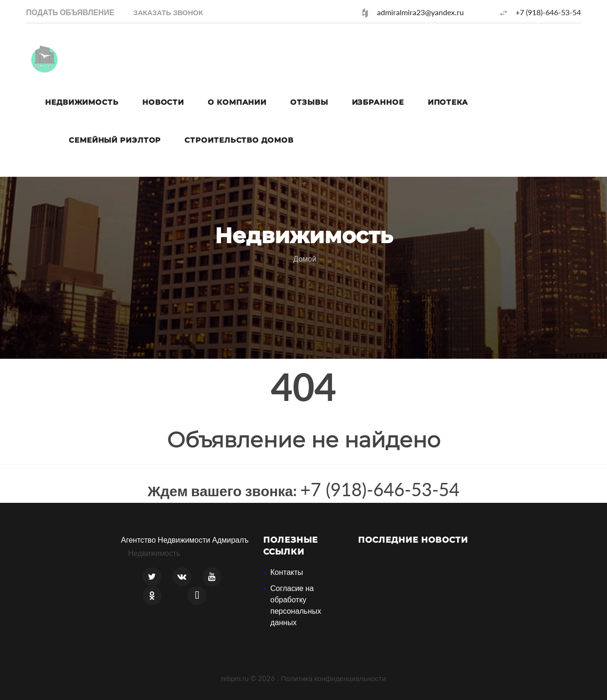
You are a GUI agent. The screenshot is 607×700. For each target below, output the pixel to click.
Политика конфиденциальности (333, 678)
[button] (168, 12)
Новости (163, 102)
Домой (305, 259)
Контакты (287, 572)
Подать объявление (70, 12)
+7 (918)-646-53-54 (548, 12)
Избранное (378, 102)
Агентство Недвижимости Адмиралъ (185, 540)
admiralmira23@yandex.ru (420, 12)
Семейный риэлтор (115, 140)
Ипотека (448, 102)
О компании (237, 102)
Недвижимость (82, 102)
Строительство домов (239, 140)
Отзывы (309, 102)
